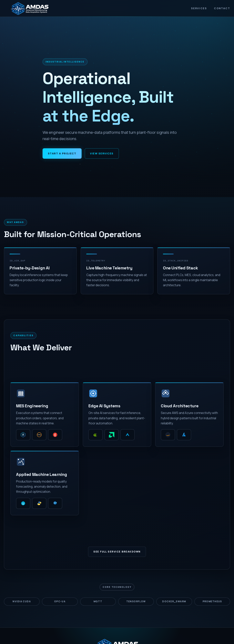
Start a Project (62, 154)
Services (199, 8)
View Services (102, 154)
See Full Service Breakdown (117, 552)
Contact (222, 8)
